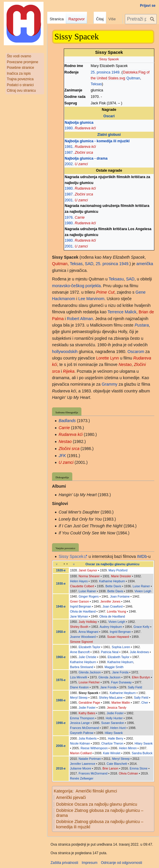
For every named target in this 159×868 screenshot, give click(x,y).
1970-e (61, 680)
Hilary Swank (114, 733)
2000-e (61, 746)
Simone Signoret (81, 642)
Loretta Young (117, 611)
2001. (69, 200)
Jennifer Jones (110, 601)
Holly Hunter (114, 718)
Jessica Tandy (117, 708)
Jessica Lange (80, 723)
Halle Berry (116, 738)
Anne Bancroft (80, 652)
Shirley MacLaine (111, 698)
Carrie (80, 218)
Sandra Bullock (142, 753)
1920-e (61, 570)
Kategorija (63, 791)
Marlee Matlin (121, 703)
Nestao (125, 364)
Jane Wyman (79, 616)
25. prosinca (101, 72)
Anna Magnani (88, 632)
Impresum (89, 863)
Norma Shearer (89, 576)
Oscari (109, 116)
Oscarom (136, 352)
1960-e (61, 657)
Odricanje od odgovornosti (121, 863)
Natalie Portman (90, 759)
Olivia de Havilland (83, 611)
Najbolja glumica (79, 123)
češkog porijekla (86, 286)
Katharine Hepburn (112, 581)
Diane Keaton (79, 687)
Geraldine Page (89, 703)
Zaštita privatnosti (64, 863)
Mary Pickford (118, 570)
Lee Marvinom (91, 299)
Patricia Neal (110, 652)
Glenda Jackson (90, 672)
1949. (116, 72)
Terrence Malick (122, 312)
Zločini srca (84, 153)
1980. (69, 128)
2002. (69, 164)
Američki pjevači (71, 797)
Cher (145, 703)
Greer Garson (79, 601)
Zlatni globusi (109, 135)
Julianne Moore (81, 768)
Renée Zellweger (82, 778)
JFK (62, 456)
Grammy (110, 384)
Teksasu (116, 279)
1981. (69, 147)
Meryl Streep (79, 698)
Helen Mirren (128, 748)
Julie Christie (88, 657)
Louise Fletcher (89, 682)
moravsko (61, 286)
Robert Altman (80, 319)
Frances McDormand (84, 728)
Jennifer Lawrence (83, 764)
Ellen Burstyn (141, 677)
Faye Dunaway (121, 682)
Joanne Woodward (83, 637)
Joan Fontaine (120, 596)
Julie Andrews (139, 652)
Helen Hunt (118, 728)
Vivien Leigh (143, 591)
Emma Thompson (82, 718)
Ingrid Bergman (81, 606)
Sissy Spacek (71, 556)
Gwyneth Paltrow (82, 733)
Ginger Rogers (89, 596)
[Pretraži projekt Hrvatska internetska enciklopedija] (141, 19)
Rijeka (69, 371)
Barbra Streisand (82, 667)
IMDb (142, 556)
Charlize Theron (112, 743)
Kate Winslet (112, 753)
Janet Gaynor (88, 570)
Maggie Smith (114, 667)
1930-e (61, 583)
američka (145, 264)
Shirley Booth (79, 627)
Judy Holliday (88, 622)
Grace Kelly (141, 627)
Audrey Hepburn (111, 627)
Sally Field (135, 687)
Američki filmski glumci (96, 791)
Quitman (133, 78)
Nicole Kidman (80, 743)
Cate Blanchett (117, 764)
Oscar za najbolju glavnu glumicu (113, 564)
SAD (89, 264)
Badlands (67, 421)
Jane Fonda (120, 672)
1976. (69, 218)
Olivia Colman (128, 773)
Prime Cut (105, 292)
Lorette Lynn (107, 358)
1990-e (61, 723)
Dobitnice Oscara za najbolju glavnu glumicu (97, 804)
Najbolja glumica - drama (86, 158)
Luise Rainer (141, 586)
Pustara (142, 325)
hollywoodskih (65, 352)
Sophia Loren (121, 647)
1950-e (61, 632)
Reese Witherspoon (94, 748)
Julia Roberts (88, 738)
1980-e (61, 700)
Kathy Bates (87, 713)
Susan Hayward (118, 637)
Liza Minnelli (78, 677)
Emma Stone (139, 768)
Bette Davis (113, 586)
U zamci (81, 164)
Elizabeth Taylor (90, 647)
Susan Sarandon (113, 723)
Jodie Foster (87, 708)
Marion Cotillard (81, 753)
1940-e (61, 606)
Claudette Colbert (82, 586)
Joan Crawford (113, 606)
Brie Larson (111, 768)
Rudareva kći (85, 128)
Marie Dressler (121, 576)
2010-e (61, 768)
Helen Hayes (79, 581)
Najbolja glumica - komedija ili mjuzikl (97, 141)
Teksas (96, 84)
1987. (69, 153)
